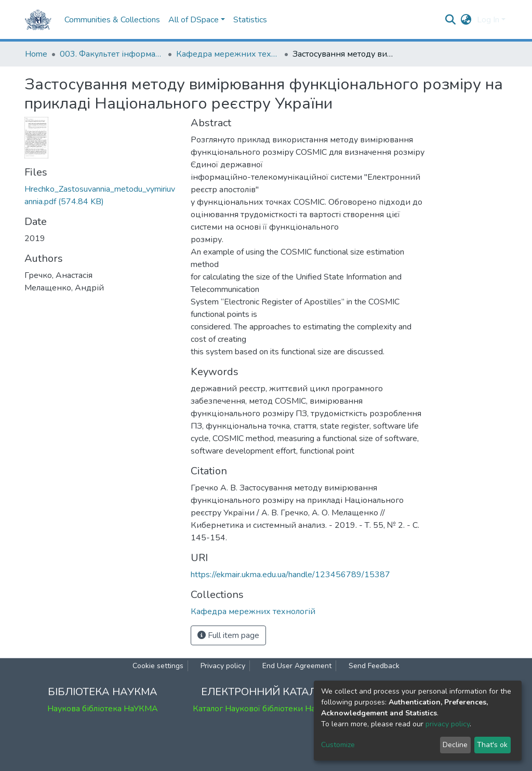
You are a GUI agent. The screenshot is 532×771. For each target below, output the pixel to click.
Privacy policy (223, 666)
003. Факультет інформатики (112, 54)
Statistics (250, 20)
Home (36, 54)
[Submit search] (451, 20)
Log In (488, 20)
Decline (455, 745)
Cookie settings (158, 666)
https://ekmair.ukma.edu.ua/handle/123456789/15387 (290, 575)
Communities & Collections (112, 20)
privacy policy (448, 724)
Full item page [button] (228, 635)
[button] (466, 20)
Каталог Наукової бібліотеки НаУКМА (266, 709)
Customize (338, 745)
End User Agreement (297, 666)
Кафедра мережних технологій (228, 54)
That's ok (492, 745)
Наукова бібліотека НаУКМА (103, 709)
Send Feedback (374, 666)
